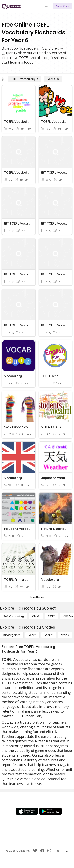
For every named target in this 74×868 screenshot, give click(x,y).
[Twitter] (35, 851)
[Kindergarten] (12, 635)
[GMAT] (36, 616)
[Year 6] (53, 79)
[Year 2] (49, 635)
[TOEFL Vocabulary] (25, 79)
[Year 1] (32, 635)
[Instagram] (49, 851)
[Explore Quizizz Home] (11, 6)
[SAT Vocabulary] (14, 616)
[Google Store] (51, 811)
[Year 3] (65, 635)
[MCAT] (52, 616)
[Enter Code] (63, 6)
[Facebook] (42, 851)
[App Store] (27, 811)
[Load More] (37, 597)
